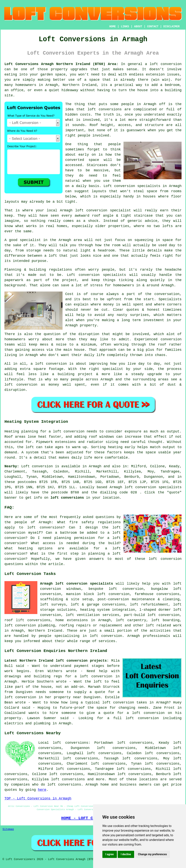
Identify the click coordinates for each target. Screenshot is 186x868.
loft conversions (105, 109)
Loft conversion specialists (132, 186)
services (107, 641)
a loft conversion (163, 64)
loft (53, 256)
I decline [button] (126, 854)
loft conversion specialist (103, 210)
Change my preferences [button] (152, 854)
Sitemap (8, 829)
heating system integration (108, 610)
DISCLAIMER (171, 27)
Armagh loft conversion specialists (77, 584)
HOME (113, 27)
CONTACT (153, 27)
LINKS (125, 27)
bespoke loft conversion (116, 589)
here (42, 790)
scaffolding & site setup (66, 599)
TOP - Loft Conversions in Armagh (38, 799)
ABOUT (138, 27)
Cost (69, 294)
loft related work (164, 625)
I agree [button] (110, 854)
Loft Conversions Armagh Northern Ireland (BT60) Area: (61, 64)
